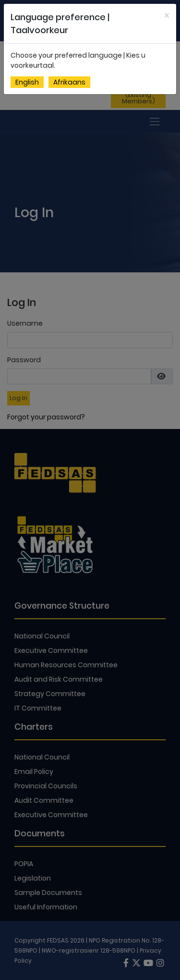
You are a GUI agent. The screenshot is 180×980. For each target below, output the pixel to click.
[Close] (167, 16)
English (27, 82)
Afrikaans (69, 82)
